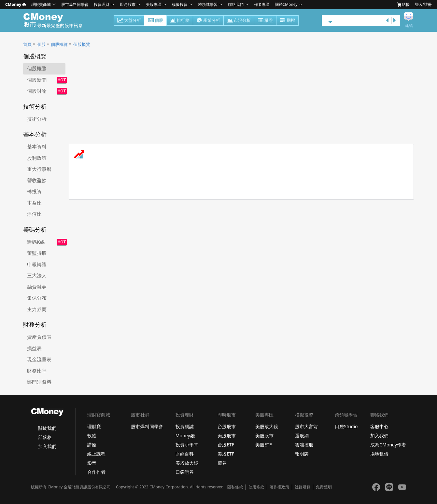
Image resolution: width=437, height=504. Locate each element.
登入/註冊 (423, 4)
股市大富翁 (306, 426)
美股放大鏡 (187, 463)
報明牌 (302, 454)
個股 (155, 21)
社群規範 (303, 487)
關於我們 (47, 428)
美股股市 (227, 436)
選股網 (302, 436)
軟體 (92, 436)
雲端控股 (304, 445)
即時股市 (128, 4)
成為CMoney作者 (388, 445)
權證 (265, 21)
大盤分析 (129, 21)
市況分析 (239, 21)
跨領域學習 (208, 4)
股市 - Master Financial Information (56, 20)
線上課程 (96, 454)
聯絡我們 (236, 4)
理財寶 (94, 426)
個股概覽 (59, 44)
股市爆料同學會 (75, 4)
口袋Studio (346, 426)
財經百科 (185, 454)
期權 (287, 21)
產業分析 (208, 21)
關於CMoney (286, 4)
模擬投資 (180, 4)
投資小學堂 (187, 445)
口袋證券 (185, 472)
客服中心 (379, 426)
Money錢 (185, 436)
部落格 (45, 437)
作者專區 (262, 4)
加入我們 (47, 446)
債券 (222, 463)
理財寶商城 (41, 4)
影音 (92, 463)
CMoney (16, 4)
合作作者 (96, 472)
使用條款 (256, 487)
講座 (92, 445)
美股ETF (226, 454)
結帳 (403, 5)
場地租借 (379, 454)
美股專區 (154, 4)
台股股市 (227, 426)
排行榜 (180, 21)
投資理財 (102, 4)
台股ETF (226, 445)
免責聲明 (324, 487)
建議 (409, 26)
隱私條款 (235, 487)
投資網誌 (185, 426)
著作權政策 (279, 487)
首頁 (27, 44)
